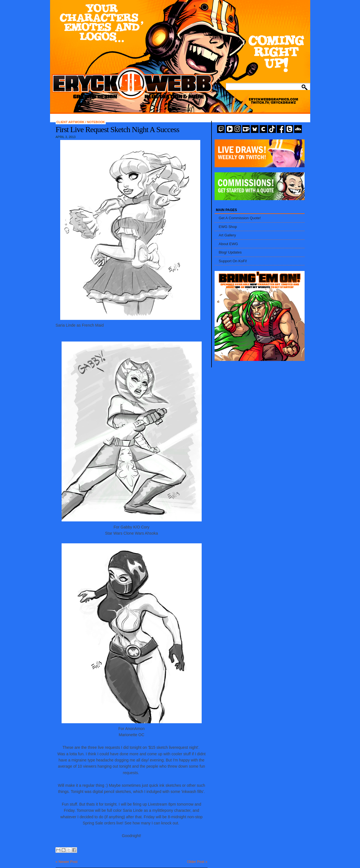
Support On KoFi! (233, 261)
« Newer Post (67, 862)
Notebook (96, 122)
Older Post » (197, 862)
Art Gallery (227, 235)
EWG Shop (228, 227)
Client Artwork (71, 122)
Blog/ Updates (230, 252)
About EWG (229, 244)
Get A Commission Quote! (240, 218)
